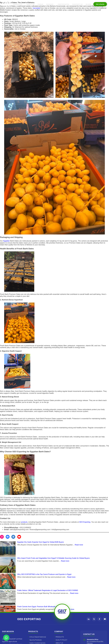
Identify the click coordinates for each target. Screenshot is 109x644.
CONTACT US (77, 4)
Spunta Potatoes (36, 640)
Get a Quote (100, 4)
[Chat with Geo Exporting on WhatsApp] (6, 638)
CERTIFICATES (63, 4)
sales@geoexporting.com (19, 530)
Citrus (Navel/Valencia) (38, 637)
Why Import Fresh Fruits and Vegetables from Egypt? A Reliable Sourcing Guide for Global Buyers (53, 558)
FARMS (40, 4)
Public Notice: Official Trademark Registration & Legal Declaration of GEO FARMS (48, 590)
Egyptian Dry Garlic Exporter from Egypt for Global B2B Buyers (41, 542)
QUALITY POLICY (61, 640)
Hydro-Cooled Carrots (37, 643)
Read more (79, 545)
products (24, 522)
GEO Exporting (85, 522)
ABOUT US (30, 4)
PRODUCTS (18, 4)
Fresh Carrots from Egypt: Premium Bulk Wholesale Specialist (40, 607)
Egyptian (7, 241)
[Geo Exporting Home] (6, 4)
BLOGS (88, 4)
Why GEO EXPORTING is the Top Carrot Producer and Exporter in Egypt (44, 574)
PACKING (50, 4)
